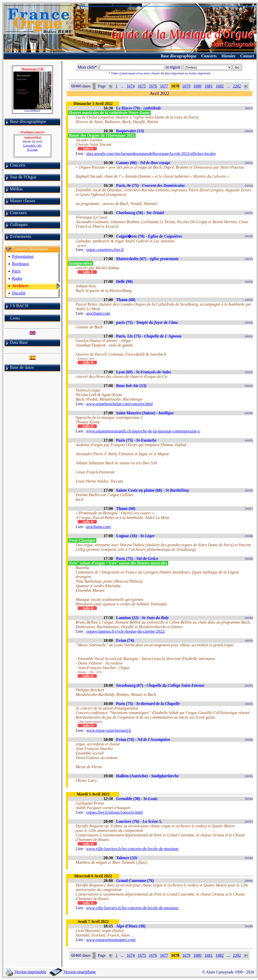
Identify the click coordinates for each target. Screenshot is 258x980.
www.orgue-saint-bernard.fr (109, 730)
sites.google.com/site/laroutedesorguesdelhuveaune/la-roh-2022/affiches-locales (151, 154)
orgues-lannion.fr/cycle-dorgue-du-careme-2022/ (126, 631)
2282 (237, 86)
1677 (164, 86)
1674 (131, 86)
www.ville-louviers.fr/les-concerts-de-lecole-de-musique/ (133, 849)
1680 (197, 86)
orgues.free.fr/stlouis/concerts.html (114, 812)
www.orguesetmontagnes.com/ (111, 940)
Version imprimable (26, 972)
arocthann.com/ (99, 527)
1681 (208, 86)
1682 (220, 86)
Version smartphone (72, 972)
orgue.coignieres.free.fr (105, 250)
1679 (186, 86)
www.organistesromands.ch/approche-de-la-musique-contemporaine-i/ (143, 431)
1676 (153, 86)
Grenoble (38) (32, 147)
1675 (142, 86)
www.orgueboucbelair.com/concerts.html (120, 404)
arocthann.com (98, 313)
